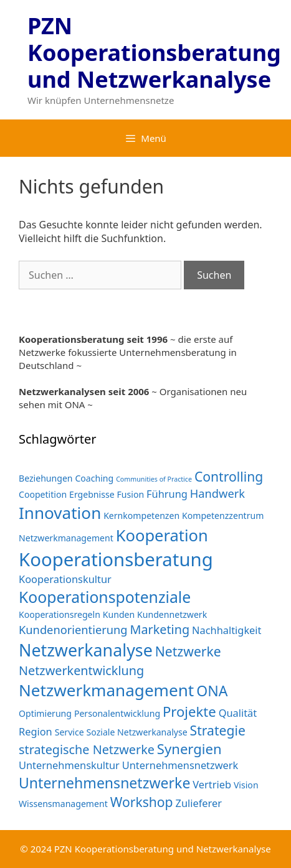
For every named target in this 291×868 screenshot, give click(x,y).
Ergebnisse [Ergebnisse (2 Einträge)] (92, 494)
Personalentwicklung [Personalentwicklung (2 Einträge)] (117, 713)
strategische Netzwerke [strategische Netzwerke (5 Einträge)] (87, 749)
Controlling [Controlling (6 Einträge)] (229, 476)
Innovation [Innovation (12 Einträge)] (60, 513)
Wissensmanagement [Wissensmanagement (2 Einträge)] (63, 804)
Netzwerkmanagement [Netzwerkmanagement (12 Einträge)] (106, 690)
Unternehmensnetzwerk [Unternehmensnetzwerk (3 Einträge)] (180, 765)
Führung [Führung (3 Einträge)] (167, 494)
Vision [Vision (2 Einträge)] (246, 785)
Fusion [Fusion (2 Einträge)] (131, 494)
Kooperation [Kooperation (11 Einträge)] (162, 535)
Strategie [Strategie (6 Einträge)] (218, 730)
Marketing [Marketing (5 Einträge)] (160, 629)
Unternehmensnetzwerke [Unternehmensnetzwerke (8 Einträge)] (104, 783)
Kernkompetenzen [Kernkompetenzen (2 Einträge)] (141, 516)
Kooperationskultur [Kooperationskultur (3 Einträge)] (65, 579)
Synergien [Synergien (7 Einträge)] (189, 749)
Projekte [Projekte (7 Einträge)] (189, 711)
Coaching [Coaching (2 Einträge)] (94, 478)
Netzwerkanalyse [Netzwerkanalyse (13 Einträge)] (86, 650)
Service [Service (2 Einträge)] (69, 732)
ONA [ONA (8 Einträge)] (212, 691)
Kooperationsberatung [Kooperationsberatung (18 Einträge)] (116, 559)
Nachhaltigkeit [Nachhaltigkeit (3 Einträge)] (227, 630)
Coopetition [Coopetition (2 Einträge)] (43, 494)
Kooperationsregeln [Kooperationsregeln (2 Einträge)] (60, 614)
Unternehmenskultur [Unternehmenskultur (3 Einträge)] (69, 765)
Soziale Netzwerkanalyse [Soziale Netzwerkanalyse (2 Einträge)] (137, 732)
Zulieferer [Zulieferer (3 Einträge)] (199, 803)
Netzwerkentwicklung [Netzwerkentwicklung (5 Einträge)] (81, 670)
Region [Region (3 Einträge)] (36, 731)
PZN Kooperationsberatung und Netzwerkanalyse (154, 53)
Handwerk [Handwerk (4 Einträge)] (217, 493)
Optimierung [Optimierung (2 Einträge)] (45, 713)
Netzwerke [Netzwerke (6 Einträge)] (188, 651)
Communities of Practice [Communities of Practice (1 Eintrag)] (154, 479)
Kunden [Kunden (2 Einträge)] (119, 614)
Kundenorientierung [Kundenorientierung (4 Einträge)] (73, 629)
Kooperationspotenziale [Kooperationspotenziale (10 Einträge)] (105, 597)
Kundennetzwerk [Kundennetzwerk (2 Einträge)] (172, 614)
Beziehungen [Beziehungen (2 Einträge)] (46, 478)
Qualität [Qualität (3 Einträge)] (238, 713)
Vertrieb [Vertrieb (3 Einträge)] (212, 784)
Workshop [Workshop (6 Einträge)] (142, 802)
